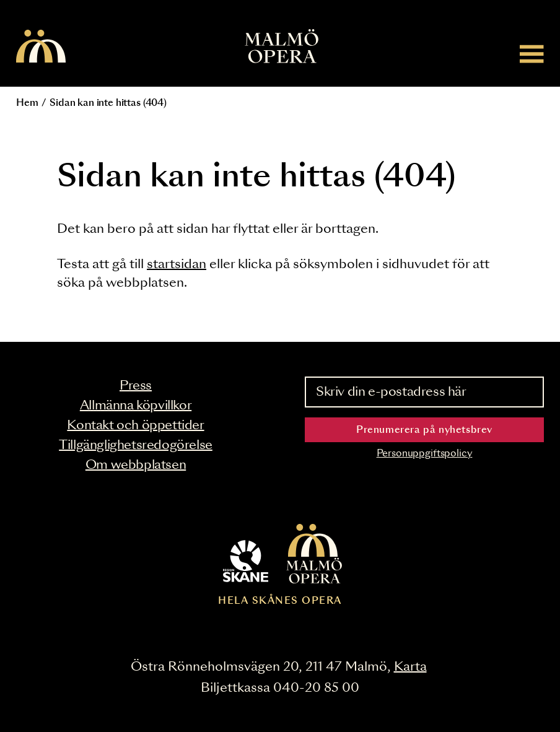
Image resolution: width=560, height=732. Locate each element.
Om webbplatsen (136, 465)
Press (136, 386)
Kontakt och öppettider (135, 425)
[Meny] (532, 54)
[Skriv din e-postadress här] (424, 392)
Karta (410, 667)
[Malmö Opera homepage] (41, 47)
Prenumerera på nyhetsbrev (424, 430)
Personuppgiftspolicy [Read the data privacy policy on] (425, 454)
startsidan (177, 264)
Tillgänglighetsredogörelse (136, 445)
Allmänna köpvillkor (136, 406)
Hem (27, 103)
